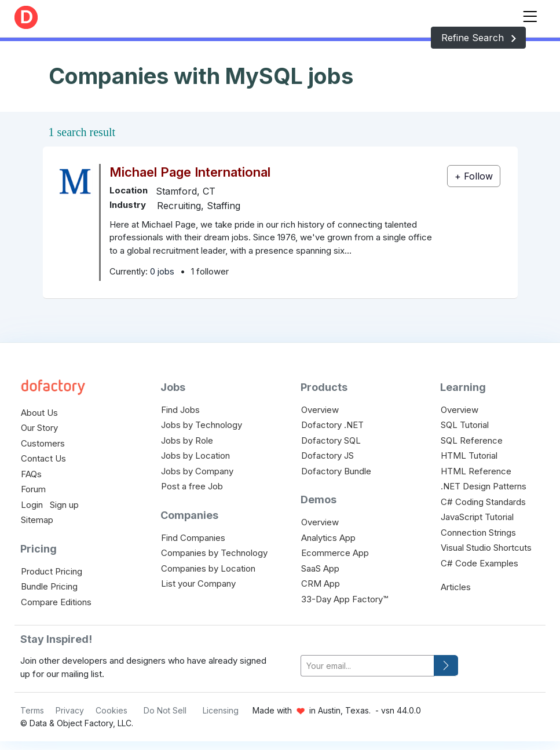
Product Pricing (52, 571)
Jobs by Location (195, 456)
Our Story (39, 428)
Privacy (70, 710)
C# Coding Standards (483, 502)
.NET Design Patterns (484, 486)
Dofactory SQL (331, 440)
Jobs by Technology (202, 425)
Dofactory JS (327, 456)
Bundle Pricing (49, 586)
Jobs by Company (197, 471)
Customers (43, 443)
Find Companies (193, 538)
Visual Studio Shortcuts (486, 548)
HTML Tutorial (469, 456)
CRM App (321, 583)
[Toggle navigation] (530, 14)
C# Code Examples (480, 563)
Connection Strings (478, 533)
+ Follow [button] (474, 176)
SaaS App (320, 568)
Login (32, 505)
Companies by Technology (214, 553)
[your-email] (367, 666)
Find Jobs (180, 410)
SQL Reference (472, 440)
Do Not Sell (165, 710)
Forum (33, 489)
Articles (456, 587)
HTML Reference (476, 471)
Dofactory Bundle (336, 471)
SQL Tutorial (465, 425)
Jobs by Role (187, 440)
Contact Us (43, 458)
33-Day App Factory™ (345, 599)
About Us (39, 413)
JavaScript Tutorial (477, 517)
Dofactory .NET (332, 425)
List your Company (198, 583)
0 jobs (162, 271)
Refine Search (478, 38)
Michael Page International (190, 172)
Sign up (64, 505)
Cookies (111, 710)
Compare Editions (56, 602)
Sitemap (37, 520)
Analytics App (328, 538)
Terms (32, 710)
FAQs (31, 474)
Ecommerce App (335, 553)
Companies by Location (208, 568)
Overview (320, 410)
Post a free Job (192, 486)
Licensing (221, 710)
